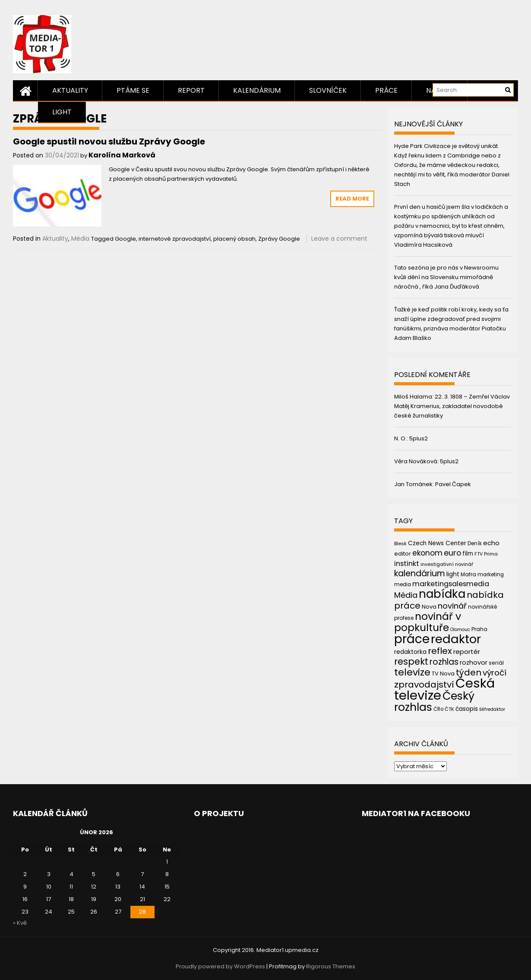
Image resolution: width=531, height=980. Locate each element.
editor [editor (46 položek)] (403, 554)
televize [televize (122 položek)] (412, 672)
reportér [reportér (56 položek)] (467, 652)
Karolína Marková (122, 155)
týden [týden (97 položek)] (469, 672)
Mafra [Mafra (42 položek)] (468, 574)
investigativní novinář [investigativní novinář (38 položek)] (447, 564)
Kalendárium (257, 90)
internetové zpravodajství (175, 239)
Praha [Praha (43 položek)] (479, 629)
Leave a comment (339, 239)
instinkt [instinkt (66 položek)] (407, 564)
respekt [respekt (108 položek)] (411, 661)
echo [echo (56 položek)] (491, 543)
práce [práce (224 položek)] (412, 639)
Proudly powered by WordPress (220, 966)
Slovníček (328, 90)
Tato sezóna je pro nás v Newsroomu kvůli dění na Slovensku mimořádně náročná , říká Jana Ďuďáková (446, 277)
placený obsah (234, 239)
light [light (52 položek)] (453, 574)
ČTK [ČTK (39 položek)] (449, 709)
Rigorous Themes (331, 966)
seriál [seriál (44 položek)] (496, 663)
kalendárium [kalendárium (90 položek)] (420, 573)
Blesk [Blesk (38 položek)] (400, 543)
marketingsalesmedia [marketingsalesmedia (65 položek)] (451, 584)
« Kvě (20, 923)
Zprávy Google (279, 239)
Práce (386, 90)
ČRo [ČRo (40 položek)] (438, 709)
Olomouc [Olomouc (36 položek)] (460, 630)
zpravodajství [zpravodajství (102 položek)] (424, 685)
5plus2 (419, 438)
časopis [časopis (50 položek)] (467, 709)
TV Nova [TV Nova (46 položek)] (443, 674)
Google (125, 239)
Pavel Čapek (453, 484)
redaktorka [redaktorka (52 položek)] (410, 652)
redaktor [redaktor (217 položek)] (456, 639)
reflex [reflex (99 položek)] (440, 651)
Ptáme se (133, 90)
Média (80, 239)
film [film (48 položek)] (468, 554)
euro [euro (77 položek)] (452, 553)
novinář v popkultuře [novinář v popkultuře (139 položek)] (428, 622)
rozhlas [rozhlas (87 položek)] (444, 662)
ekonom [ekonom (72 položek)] (427, 553)
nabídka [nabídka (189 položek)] (442, 594)
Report (191, 90)
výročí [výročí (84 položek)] (495, 673)
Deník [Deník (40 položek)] (475, 543)
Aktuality (70, 90)
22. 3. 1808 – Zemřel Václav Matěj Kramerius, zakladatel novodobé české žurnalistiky (452, 406)
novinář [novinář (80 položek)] (452, 606)
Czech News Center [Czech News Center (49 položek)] (437, 543)
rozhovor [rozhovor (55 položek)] (474, 663)
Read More (352, 199)
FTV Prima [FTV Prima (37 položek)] (486, 554)
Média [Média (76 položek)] (406, 595)
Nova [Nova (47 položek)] (429, 607)
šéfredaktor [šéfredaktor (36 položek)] (492, 709)
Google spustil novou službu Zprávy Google (109, 141)
